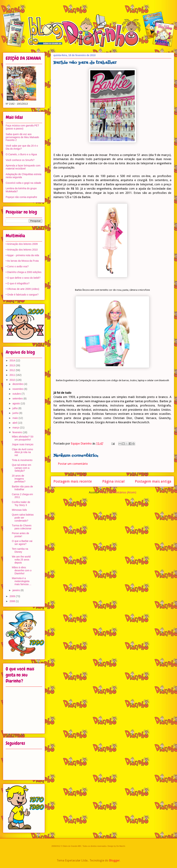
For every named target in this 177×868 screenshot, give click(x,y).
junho (16, 413)
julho (15, 408)
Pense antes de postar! (20, 535)
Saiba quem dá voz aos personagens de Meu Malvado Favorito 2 (22, 137)
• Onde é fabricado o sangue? (22, 295)
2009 (13, 596)
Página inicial (113, 481)
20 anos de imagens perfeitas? (19, 479)
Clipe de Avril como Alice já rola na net (22, 452)
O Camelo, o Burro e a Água (21, 154)
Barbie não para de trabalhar (22, 488)
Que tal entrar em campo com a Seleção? (22, 468)
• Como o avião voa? (17, 266)
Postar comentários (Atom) (118, 492)
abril (15, 423)
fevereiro (18, 432)
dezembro (18, 384)
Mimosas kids (19, 510)
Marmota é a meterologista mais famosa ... (22, 581)
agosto (16, 403)
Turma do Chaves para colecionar (22, 527)
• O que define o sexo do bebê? (23, 278)
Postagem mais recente (73, 481)
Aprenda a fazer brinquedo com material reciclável (23, 167)
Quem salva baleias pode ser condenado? (23, 518)
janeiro (16, 590)
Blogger (114, 860)
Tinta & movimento (22, 460)
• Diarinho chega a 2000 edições (24, 272)
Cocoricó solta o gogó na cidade (23, 183)
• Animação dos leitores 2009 (22, 244)
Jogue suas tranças (23, 444)
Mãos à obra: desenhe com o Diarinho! (22, 570)
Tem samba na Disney (20, 550)
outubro (17, 394)
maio (15, 418)
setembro (18, 399)
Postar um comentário (73, 464)
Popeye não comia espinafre (21, 197)
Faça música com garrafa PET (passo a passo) (22, 127)
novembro (18, 389)
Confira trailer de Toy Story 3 (21, 504)
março (16, 428)
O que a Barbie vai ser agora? (22, 543)
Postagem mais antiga (153, 481)
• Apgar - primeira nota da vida (22, 255)
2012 (13, 370)
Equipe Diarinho (82, 443)
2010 (13, 380)
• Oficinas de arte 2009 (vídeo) (22, 289)
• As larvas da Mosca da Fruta (22, 261)
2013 (13, 365)
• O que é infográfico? (18, 283)
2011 (13, 375)
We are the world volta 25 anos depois (21, 560)
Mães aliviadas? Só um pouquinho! (23, 438)
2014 (13, 360)
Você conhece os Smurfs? (20, 160)
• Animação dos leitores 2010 (22, 250)
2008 (13, 601)
